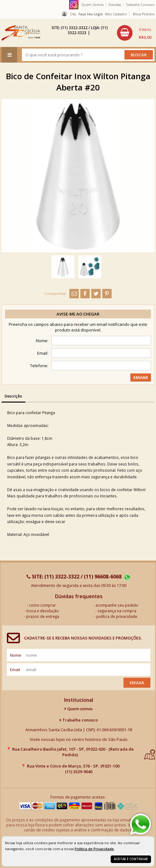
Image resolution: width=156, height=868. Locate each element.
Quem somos (79, 709)
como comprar (43, 605)
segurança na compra (117, 611)
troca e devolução (43, 611)
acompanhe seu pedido (117, 605)
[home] (21, 33)
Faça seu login (91, 14)
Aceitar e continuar (131, 859)
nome (16, 655)
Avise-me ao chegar (78, 314)
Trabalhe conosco (79, 720)
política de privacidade (117, 616)
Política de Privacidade (94, 849)
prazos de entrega (43, 616)
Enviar (137, 683)
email (15, 670)
